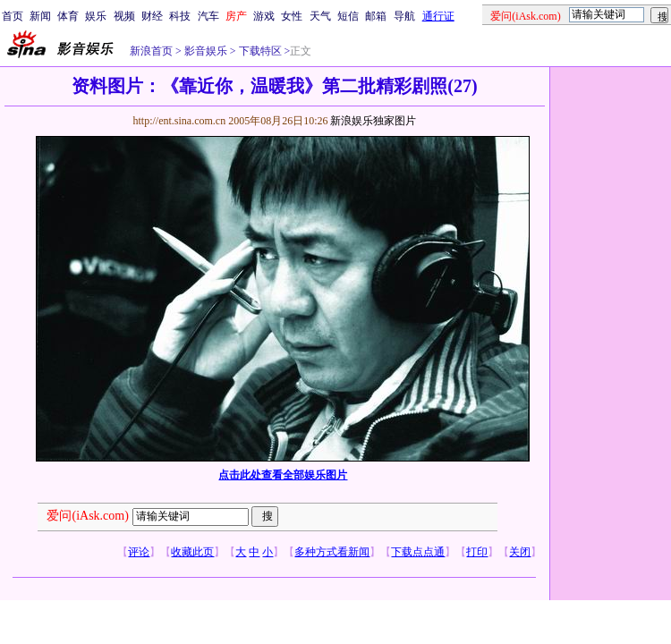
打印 (477, 552)
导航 (404, 16)
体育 (68, 16)
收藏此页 (192, 552)
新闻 (40, 16)
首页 (13, 16)
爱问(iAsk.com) (87, 516)
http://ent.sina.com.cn (180, 121)
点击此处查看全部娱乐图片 (283, 475)
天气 (320, 16)
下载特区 (259, 51)
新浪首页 (151, 51)
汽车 (208, 16)
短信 (348, 16)
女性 (292, 16)
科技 (180, 16)
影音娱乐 (206, 51)
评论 (139, 552)
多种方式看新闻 (332, 552)
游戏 (264, 16)
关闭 (520, 552)
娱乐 (96, 16)
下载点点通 (418, 552)
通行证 (438, 16)
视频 (124, 16)
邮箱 (376, 16)
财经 (152, 16)
